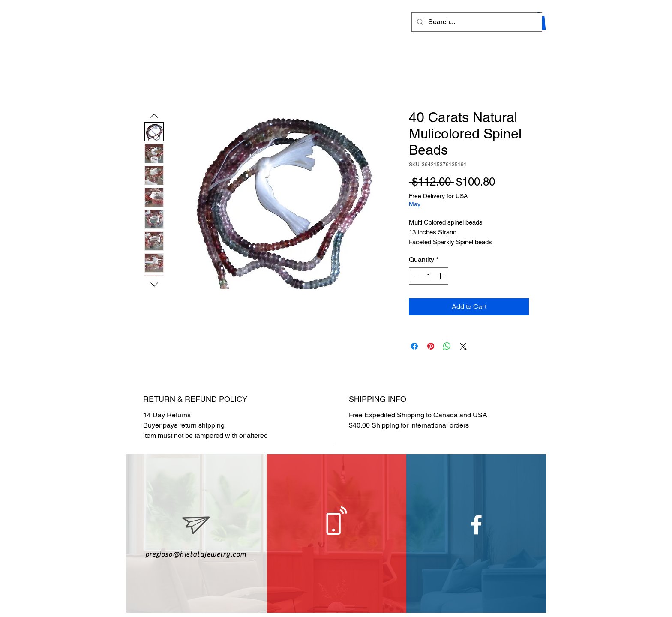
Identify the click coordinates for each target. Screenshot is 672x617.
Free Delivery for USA (438, 196)
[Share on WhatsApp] (447, 346)
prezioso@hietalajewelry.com (196, 554)
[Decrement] (416, 276)
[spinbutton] (429, 276)
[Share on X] (463, 346)
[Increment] (441, 276)
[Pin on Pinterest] (431, 346)
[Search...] (476, 22)
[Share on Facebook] (414, 346)
